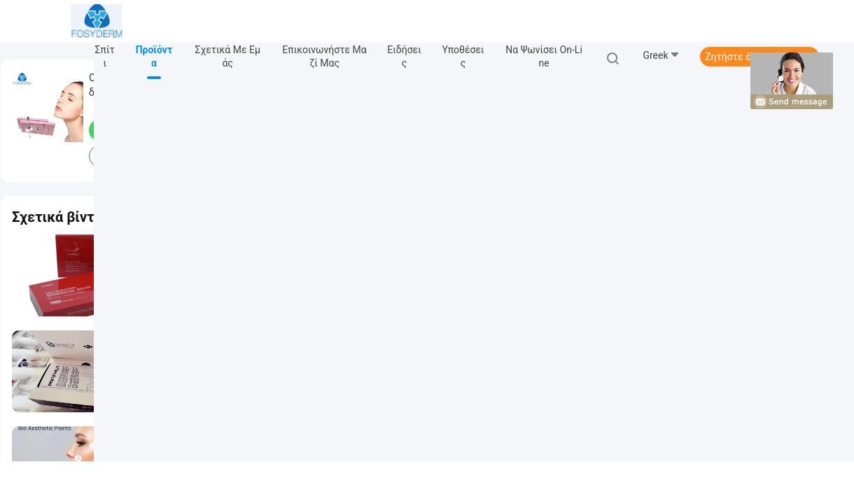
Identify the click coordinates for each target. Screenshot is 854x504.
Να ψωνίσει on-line (544, 56)
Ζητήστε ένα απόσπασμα (759, 57)
